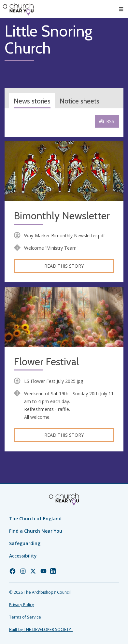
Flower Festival (46, 362)
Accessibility (23, 556)
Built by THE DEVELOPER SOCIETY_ (41, 629)
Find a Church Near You (36, 531)
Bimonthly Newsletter (62, 216)
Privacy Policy (21, 605)
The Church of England (35, 518)
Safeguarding (25, 543)
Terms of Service (25, 617)
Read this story (64, 266)
